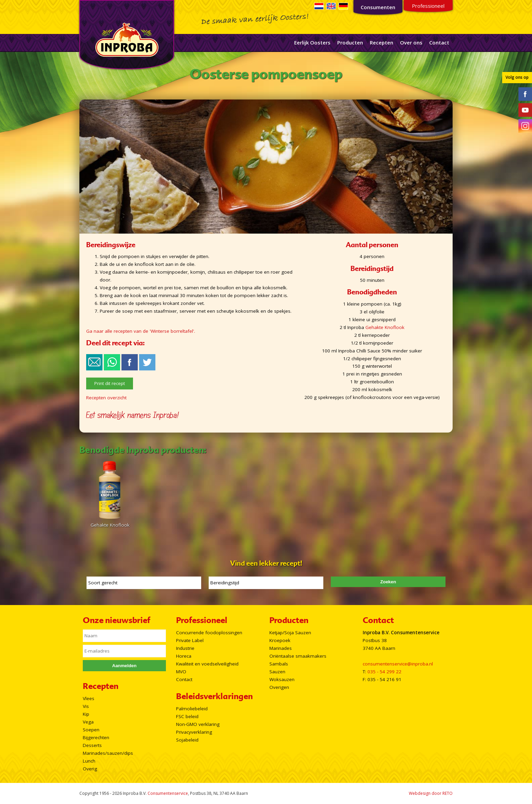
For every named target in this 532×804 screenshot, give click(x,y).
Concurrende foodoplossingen (209, 633)
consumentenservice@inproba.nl (398, 664)
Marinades (281, 648)
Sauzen (277, 672)
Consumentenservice (168, 793)
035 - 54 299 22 (384, 672)
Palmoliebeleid (192, 709)
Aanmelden (125, 666)
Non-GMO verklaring (198, 724)
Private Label (190, 640)
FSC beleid (187, 716)
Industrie (185, 648)
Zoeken (388, 582)
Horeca (184, 656)
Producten (350, 42)
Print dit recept (110, 383)
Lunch (89, 761)
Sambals (279, 664)
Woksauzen (282, 679)
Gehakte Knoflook (385, 327)
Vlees (89, 698)
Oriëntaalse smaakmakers (298, 656)
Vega (88, 722)
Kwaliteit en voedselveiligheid (207, 664)
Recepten (382, 42)
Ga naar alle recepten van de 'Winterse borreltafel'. (141, 331)
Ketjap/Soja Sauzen (290, 633)
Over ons (411, 42)
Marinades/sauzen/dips (108, 753)
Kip (86, 714)
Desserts (92, 745)
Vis (86, 706)
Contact (439, 42)
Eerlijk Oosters (312, 42)
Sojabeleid (187, 740)
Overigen (279, 687)
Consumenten (378, 7)
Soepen (91, 730)
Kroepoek (280, 640)
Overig (90, 769)
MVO (181, 672)
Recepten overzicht (106, 398)
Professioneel (428, 6)
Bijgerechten (96, 737)
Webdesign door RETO (431, 793)
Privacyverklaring (194, 732)
